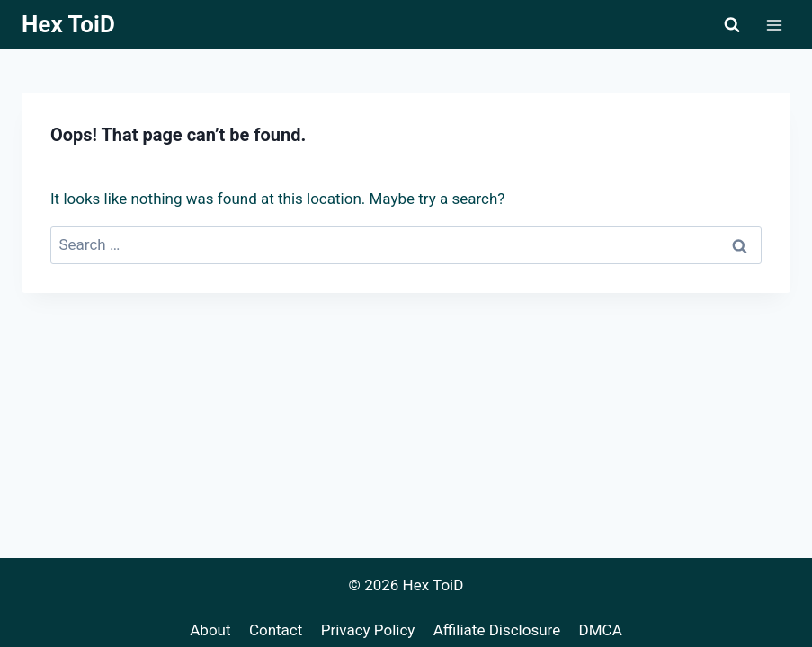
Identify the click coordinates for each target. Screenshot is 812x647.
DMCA (601, 630)
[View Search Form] (732, 25)
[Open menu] (774, 25)
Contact (276, 630)
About (210, 630)
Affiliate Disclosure (497, 630)
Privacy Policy (368, 630)
